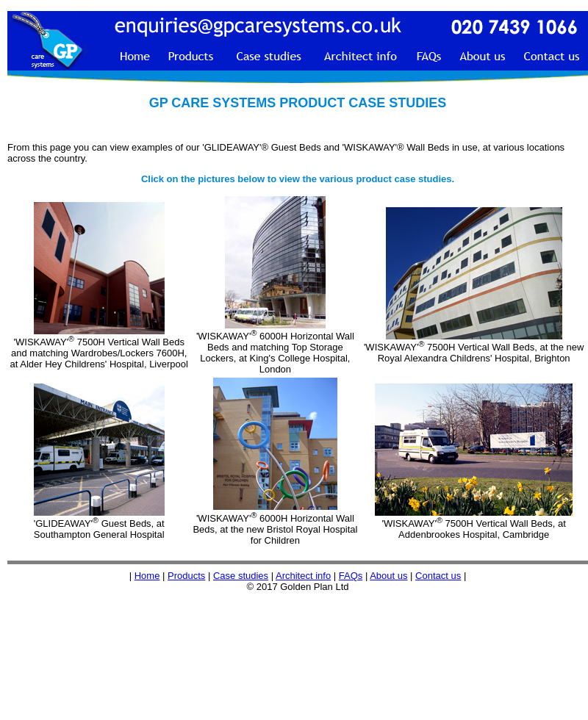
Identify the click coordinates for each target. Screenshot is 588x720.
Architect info (303, 576)
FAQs (351, 576)
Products (186, 576)
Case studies (241, 576)
